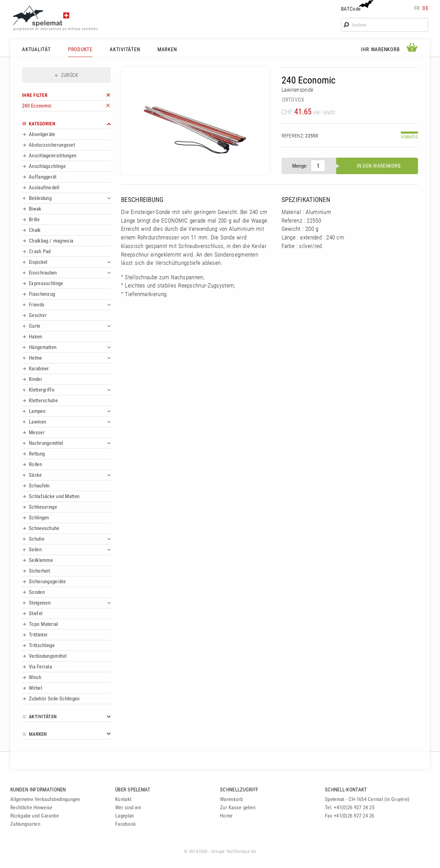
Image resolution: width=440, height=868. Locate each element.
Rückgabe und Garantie (35, 816)
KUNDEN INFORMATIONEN (38, 790)
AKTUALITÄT (36, 49)
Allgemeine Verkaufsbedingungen (45, 799)
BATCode (356, 6)
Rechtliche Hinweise (31, 808)
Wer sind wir (128, 808)
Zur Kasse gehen (238, 808)
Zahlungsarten (25, 824)
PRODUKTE (80, 49)
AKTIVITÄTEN (125, 49)
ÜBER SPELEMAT (133, 790)
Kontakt (123, 799)
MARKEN (167, 49)
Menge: (300, 166)
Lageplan (124, 816)
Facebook (125, 824)
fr (417, 8)
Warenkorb (232, 799)
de (425, 8)
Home (226, 816)
